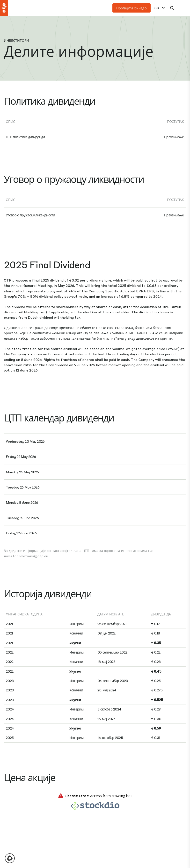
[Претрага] (172, 8)
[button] (10, 858)
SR (157, 8)
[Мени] (182, 8)
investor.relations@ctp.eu (26, 556)
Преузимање (174, 137)
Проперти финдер (132, 8)
